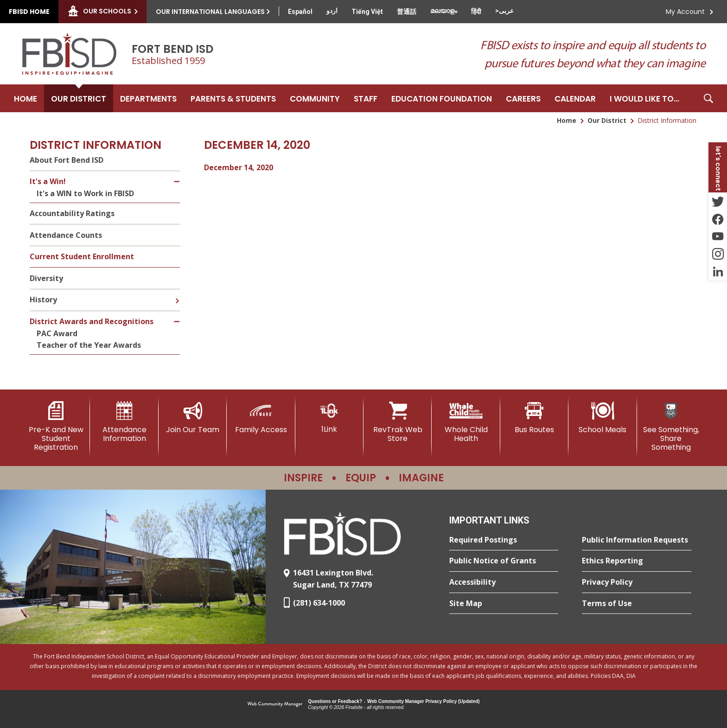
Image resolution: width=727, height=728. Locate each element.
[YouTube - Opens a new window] (718, 236)
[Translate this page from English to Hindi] (476, 12)
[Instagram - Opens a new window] (718, 254)
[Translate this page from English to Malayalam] (444, 11)
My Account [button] (685, 12)
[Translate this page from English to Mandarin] (407, 12)
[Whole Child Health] (466, 422)
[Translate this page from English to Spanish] (300, 12)
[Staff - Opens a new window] (366, 98)
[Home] (26, 98)
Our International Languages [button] (210, 12)
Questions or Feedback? (335, 701)
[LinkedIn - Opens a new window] (718, 272)
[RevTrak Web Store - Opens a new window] (398, 422)
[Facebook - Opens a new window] (718, 219)
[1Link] (329, 418)
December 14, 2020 (239, 167)
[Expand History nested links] (177, 294)
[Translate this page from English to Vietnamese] (367, 12)
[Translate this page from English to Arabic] (504, 11)
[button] (708, 98)
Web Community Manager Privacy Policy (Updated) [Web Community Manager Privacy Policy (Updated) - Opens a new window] (424, 701)
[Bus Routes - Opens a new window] (534, 418)
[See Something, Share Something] (671, 427)
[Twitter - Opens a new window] (718, 201)
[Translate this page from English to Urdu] (332, 11)
